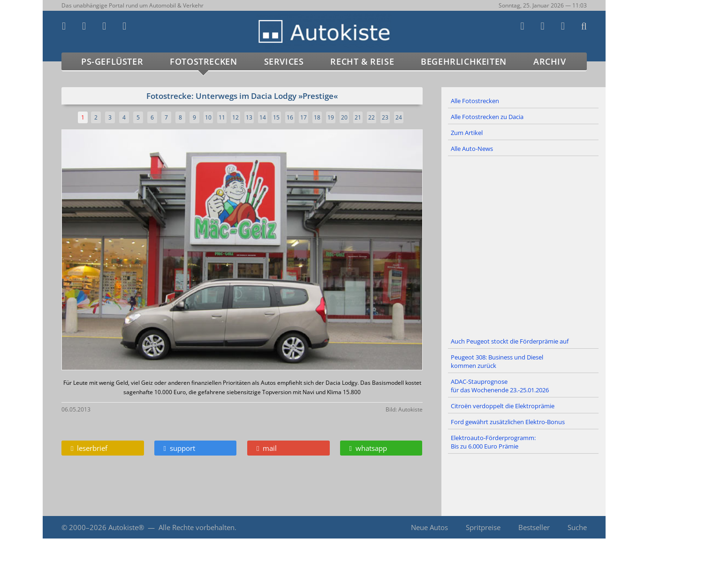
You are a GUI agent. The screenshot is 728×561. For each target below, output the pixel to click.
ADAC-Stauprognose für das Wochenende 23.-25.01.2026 (500, 386)
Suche (577, 527)
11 (222, 117)
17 (303, 117)
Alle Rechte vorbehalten (197, 527)
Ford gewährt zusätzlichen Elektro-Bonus (508, 422)
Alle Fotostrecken (475, 101)
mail (267, 448)
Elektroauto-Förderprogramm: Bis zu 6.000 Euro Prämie (493, 442)
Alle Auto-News (472, 149)
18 (317, 117)
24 (399, 117)
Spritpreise (483, 527)
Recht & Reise (362, 61)
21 (358, 117)
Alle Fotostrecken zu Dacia (487, 117)
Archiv (550, 61)
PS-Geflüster (112, 61)
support (179, 448)
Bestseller (534, 527)
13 (249, 117)
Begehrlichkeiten (464, 61)
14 (263, 117)
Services (284, 61)
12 (235, 117)
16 (290, 117)
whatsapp (368, 448)
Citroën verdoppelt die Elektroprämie (503, 406)
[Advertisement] (523, 245)
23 (385, 117)
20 (344, 117)
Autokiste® (126, 527)
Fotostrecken (203, 61)
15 (276, 117)
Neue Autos (429, 527)
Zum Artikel (467, 133)
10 (208, 117)
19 (331, 117)
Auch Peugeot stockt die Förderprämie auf (510, 341)
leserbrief (89, 448)
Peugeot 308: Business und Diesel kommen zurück (497, 361)
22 (372, 117)
